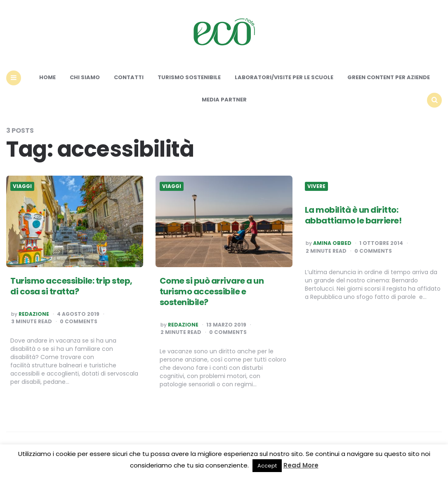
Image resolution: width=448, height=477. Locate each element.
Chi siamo (85, 77)
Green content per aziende (389, 77)
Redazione (34, 314)
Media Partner (224, 100)
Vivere (316, 186)
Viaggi (22, 186)
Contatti (129, 77)
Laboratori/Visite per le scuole (284, 77)
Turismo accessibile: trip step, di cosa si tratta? (71, 286)
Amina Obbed (332, 243)
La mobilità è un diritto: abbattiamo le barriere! (353, 215)
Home (47, 77)
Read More (301, 465)
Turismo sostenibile (189, 77)
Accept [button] (267, 466)
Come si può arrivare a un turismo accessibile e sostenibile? (212, 291)
